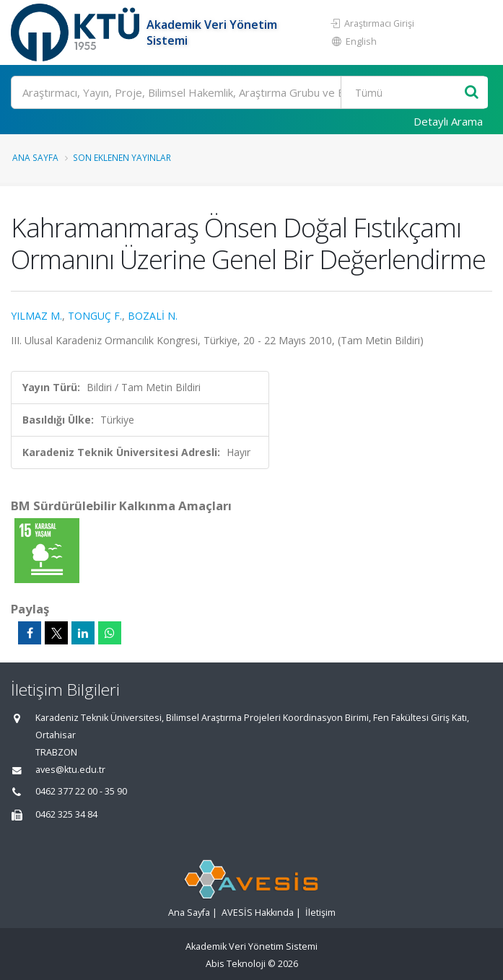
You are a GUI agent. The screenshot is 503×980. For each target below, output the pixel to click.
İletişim (320, 913)
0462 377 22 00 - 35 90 (81, 791)
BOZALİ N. (153, 316)
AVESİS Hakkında (258, 913)
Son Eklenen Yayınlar (122, 157)
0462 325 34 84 (66, 814)
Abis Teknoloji (236, 964)
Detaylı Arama (448, 121)
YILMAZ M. (36, 316)
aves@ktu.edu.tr (70, 770)
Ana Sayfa (35, 157)
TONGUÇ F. (95, 316)
